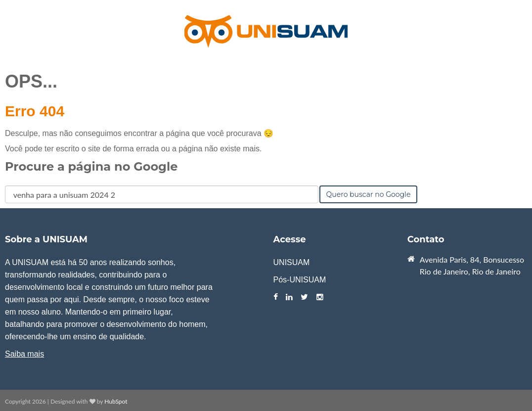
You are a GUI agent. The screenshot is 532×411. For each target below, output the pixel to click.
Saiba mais (24, 354)
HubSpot (116, 401)
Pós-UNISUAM (300, 280)
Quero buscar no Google (369, 194)
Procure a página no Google (91, 166)
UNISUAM (292, 262)
